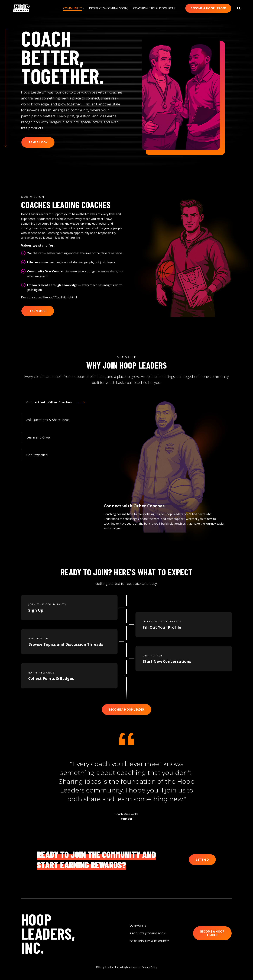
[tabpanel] (164, 468)
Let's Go (202, 860)
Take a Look (38, 142)
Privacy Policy (149, 967)
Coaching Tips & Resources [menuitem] (150, 941)
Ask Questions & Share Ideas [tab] (48, 420)
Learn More (38, 311)
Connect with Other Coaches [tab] (49, 402)
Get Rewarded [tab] (37, 455)
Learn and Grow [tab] (38, 437)
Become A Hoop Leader (208, 8)
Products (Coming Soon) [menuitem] (148, 933)
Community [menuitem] (138, 926)
